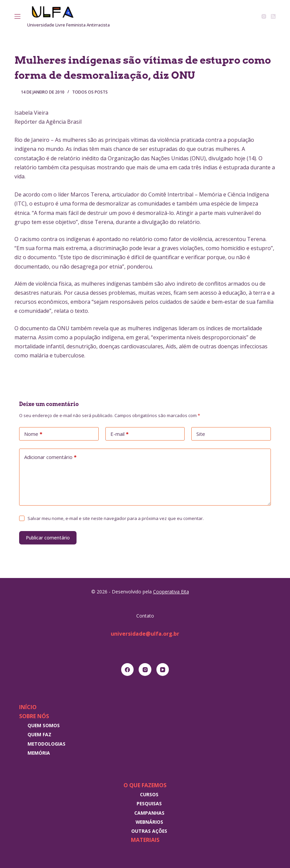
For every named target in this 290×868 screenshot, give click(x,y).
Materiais (145, 840)
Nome (33, 434)
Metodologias (46, 744)
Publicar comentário (48, 538)
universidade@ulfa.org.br (145, 634)
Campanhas (149, 813)
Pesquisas (149, 803)
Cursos (149, 794)
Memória (39, 753)
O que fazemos (145, 785)
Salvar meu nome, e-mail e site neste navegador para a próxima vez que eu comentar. (116, 518)
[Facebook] (128, 670)
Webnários (149, 822)
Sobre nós (34, 716)
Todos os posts (90, 92)
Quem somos (44, 725)
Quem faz (39, 734)
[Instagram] (264, 16)
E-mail (119, 434)
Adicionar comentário (50, 457)
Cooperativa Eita (171, 592)
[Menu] (17, 16)
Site (201, 434)
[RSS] (273, 16)
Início (28, 707)
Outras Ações (149, 831)
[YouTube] (163, 670)
